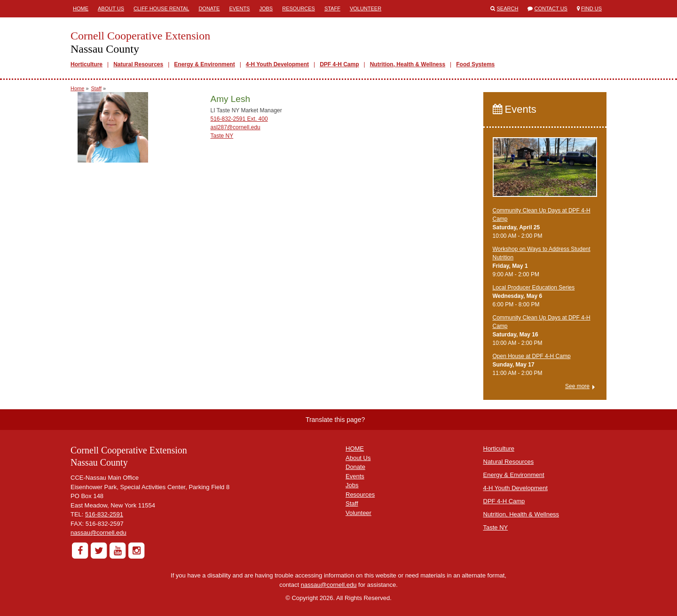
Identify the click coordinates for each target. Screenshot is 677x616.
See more (577, 386)
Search (508, 8)
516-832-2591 (104, 514)
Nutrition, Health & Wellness (408, 64)
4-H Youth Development (277, 64)
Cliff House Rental (161, 8)
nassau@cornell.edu (98, 533)
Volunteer (366, 8)
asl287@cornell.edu (235, 127)
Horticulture (87, 64)
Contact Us (551, 8)
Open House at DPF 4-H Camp (532, 356)
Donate (209, 8)
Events (239, 8)
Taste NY (222, 136)
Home (81, 8)
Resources (299, 8)
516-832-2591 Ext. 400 (239, 119)
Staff (332, 8)
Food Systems (475, 64)
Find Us (591, 8)
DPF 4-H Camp (339, 64)
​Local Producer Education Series (534, 288)
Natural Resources (138, 64)
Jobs (266, 8)
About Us (111, 8)
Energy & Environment (204, 64)
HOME (355, 448)
